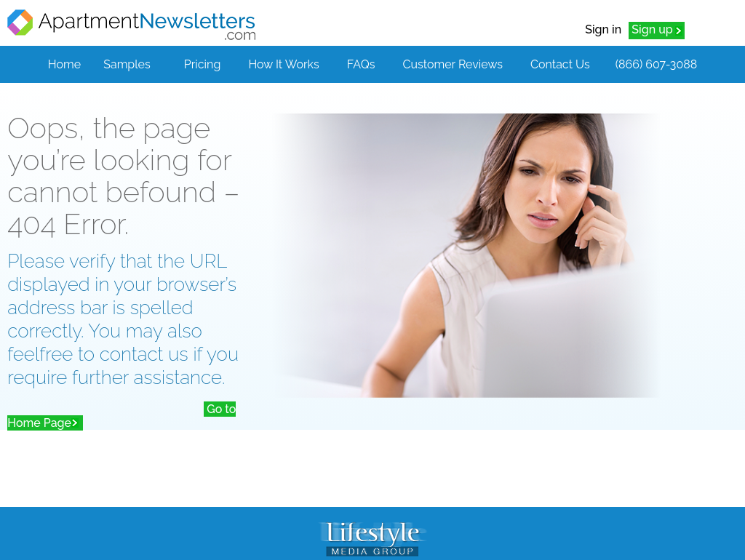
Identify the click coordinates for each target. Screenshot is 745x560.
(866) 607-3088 (656, 64)
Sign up (652, 29)
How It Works (283, 64)
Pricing (203, 64)
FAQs (361, 64)
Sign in (603, 29)
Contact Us (560, 64)
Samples (127, 64)
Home (64, 64)
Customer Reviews (453, 64)
